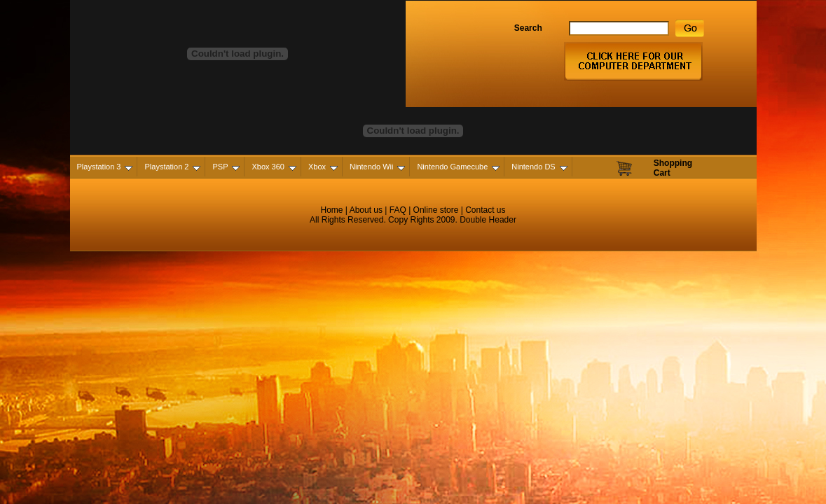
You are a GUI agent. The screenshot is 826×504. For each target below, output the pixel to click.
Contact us (485, 210)
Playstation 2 (172, 167)
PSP (226, 167)
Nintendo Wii (377, 167)
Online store (434, 210)
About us (366, 210)
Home (332, 210)
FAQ (398, 210)
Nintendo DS (539, 167)
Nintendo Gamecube (458, 167)
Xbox (323, 167)
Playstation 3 (105, 167)
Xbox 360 (274, 167)
